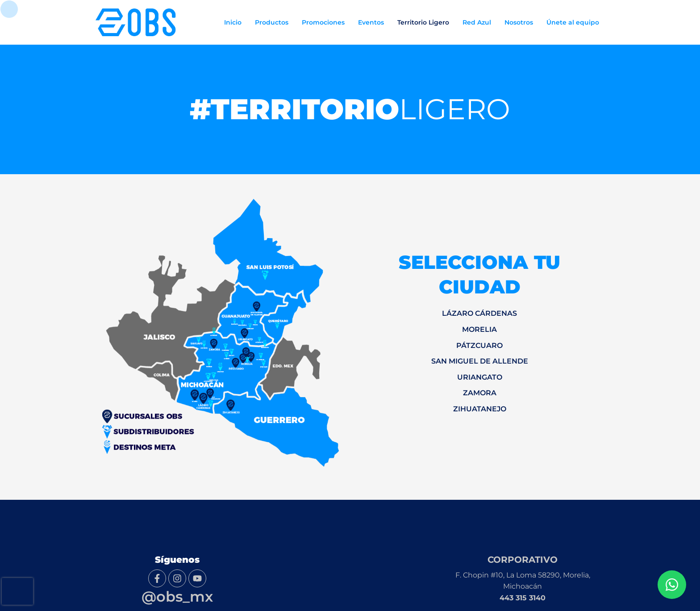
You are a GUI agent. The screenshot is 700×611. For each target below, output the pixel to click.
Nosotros (519, 22)
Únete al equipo (573, 22)
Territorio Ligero (423, 22)
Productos (272, 22)
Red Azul (477, 22)
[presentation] (17, 591)
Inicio (233, 22)
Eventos (371, 22)
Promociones (323, 22)
